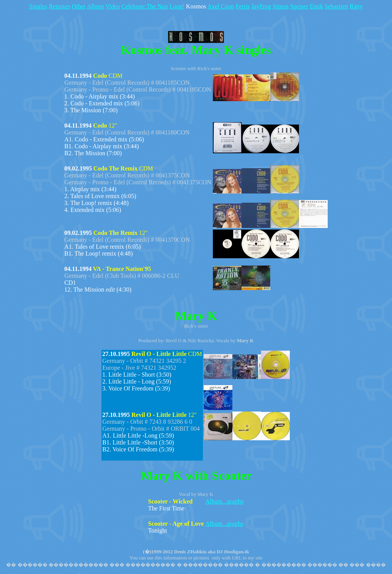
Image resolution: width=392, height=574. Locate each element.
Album (95, 6)
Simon (281, 6)
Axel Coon (220, 6)
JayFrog (261, 6)
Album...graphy (225, 501)
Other (78, 6)
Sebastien (336, 6)
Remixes (59, 6)
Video (113, 6)
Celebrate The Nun (145, 6)
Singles (38, 6)
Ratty (356, 6)
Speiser (299, 6)
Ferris (243, 6)
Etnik (316, 6)
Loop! (177, 6)
